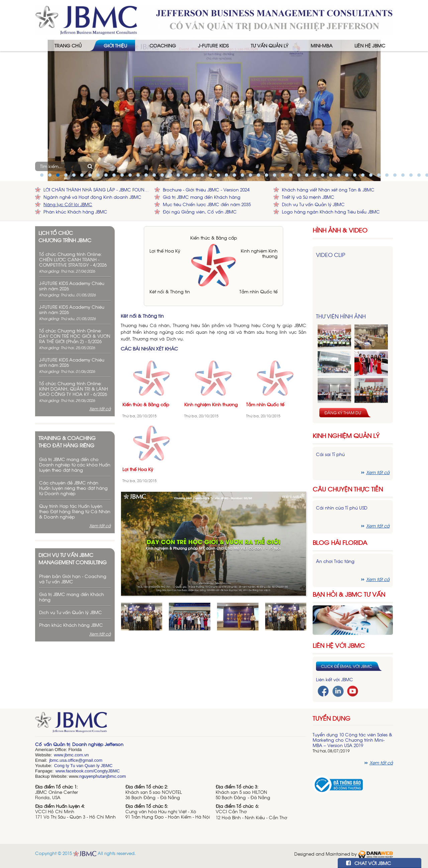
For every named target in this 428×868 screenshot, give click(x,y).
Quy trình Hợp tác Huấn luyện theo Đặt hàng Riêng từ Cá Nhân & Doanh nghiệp (75, 511)
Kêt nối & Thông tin (170, 292)
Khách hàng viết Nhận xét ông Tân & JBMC (328, 190)
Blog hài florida (340, 542)
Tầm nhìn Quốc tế (258, 292)
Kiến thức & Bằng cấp (214, 238)
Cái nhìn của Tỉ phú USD (342, 508)
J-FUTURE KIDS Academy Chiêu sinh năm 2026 (72, 286)
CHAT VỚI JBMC (368, 863)
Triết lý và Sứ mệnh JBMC (308, 197)
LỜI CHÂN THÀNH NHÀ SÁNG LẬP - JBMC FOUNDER (97, 190)
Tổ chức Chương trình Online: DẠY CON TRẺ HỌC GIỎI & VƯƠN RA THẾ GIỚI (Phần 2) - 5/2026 (75, 336)
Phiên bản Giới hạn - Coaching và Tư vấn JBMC (73, 579)
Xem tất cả (100, 409)
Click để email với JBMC (347, 666)
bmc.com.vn (77, 755)
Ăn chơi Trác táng (335, 561)
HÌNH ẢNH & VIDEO (340, 230)
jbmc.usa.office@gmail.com (76, 760)
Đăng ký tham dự (343, 413)
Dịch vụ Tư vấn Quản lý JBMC (313, 204)
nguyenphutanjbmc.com (103, 776)
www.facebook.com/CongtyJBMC (88, 771)
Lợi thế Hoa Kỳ (165, 251)
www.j (60, 755)
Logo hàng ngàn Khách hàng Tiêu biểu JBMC (331, 212)
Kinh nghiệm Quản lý (346, 436)
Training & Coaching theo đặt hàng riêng (67, 441)
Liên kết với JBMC (335, 679)
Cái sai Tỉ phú (330, 454)
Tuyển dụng (332, 718)
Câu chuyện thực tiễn (348, 489)
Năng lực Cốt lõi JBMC (68, 204)
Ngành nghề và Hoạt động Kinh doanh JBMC (92, 197)
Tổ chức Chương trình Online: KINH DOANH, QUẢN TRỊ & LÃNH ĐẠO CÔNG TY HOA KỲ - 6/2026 (74, 389)
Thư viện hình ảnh (341, 316)
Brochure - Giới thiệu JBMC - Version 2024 (206, 190)
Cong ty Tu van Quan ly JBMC (83, 766)
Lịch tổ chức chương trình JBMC (65, 236)
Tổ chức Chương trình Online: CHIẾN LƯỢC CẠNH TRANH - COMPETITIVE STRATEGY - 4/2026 (73, 259)
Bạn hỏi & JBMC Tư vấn (349, 594)
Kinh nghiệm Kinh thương (259, 253)
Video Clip (331, 255)
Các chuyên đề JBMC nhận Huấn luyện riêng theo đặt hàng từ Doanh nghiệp (73, 488)
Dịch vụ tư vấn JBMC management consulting (73, 558)
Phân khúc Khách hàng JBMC (75, 212)
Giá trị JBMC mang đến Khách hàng (202, 197)
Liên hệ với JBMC (339, 645)
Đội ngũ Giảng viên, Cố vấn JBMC (200, 212)
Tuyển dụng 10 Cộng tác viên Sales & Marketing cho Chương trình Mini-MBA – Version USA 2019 (352, 740)
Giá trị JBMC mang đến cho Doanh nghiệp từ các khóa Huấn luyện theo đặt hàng (75, 465)
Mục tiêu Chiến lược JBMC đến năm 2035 (207, 204)
